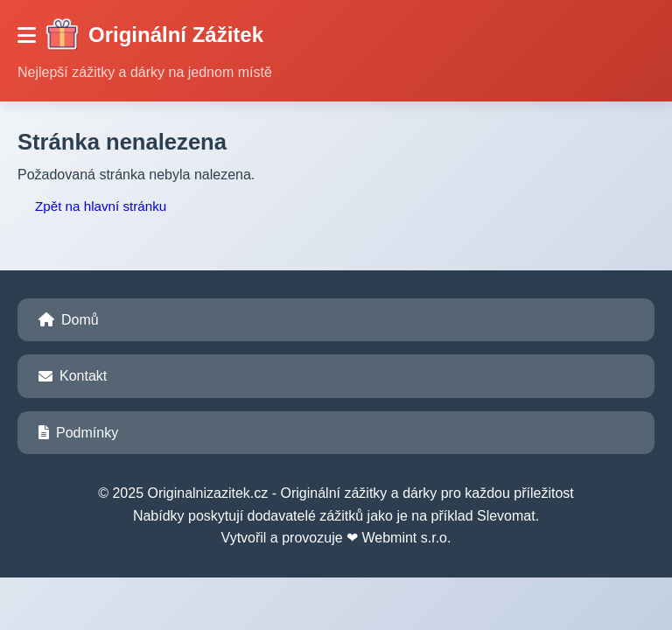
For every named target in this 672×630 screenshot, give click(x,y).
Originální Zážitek (154, 35)
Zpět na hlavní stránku (101, 206)
